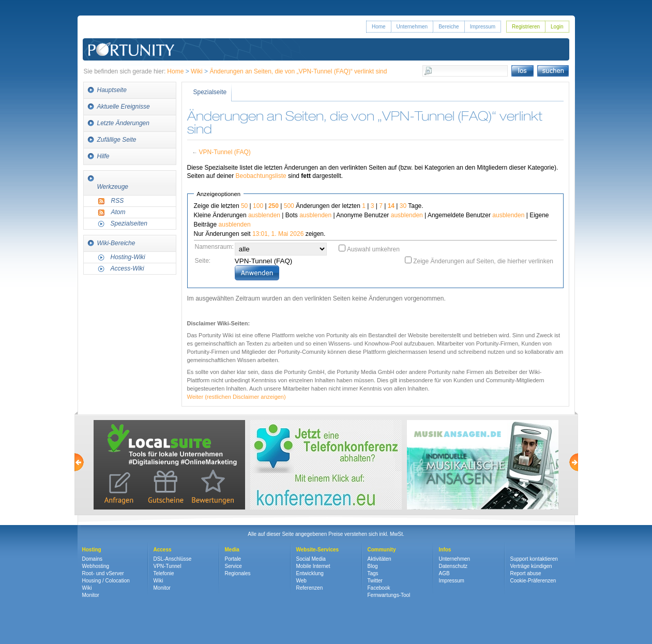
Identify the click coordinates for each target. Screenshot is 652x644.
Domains (92, 559)
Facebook (379, 588)
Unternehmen (412, 27)
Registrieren (526, 27)
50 (244, 206)
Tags (373, 573)
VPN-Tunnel (168, 566)
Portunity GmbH (132, 35)
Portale (233, 559)
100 (258, 206)
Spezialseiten (129, 223)
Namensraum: (214, 247)
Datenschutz (453, 566)
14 (391, 206)
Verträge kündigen (531, 566)
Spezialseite (210, 92)
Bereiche (449, 27)
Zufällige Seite (117, 140)
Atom (118, 212)
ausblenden (264, 215)
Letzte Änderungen (123, 123)
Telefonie (164, 573)
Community (382, 550)
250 (274, 206)
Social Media (311, 559)
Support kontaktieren (534, 559)
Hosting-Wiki (128, 257)
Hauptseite (112, 90)
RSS (118, 201)
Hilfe (103, 156)
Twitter (375, 581)
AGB (444, 573)
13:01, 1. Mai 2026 (278, 234)
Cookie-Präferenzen (533, 581)
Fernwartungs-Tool (389, 595)
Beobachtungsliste (261, 176)
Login (557, 27)
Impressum (483, 27)
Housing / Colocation (106, 581)
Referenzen (310, 588)
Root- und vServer (103, 573)
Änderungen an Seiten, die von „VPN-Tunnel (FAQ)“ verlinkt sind (298, 71)
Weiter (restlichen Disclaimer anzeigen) (237, 397)
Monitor (91, 595)
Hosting (92, 550)
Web (301, 581)
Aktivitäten (380, 559)
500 (289, 206)
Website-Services (318, 550)
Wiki (197, 71)
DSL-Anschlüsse (173, 559)
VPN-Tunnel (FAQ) (224, 152)
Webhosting (96, 566)
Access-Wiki (127, 268)
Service (233, 566)
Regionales (238, 573)
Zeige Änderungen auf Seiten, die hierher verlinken (483, 261)
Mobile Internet (313, 566)
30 (403, 206)
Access (163, 550)
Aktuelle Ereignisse (124, 107)
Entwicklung (310, 573)
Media (232, 550)
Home (379, 27)
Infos (445, 550)
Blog (373, 566)
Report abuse (526, 573)
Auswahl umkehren (373, 249)
